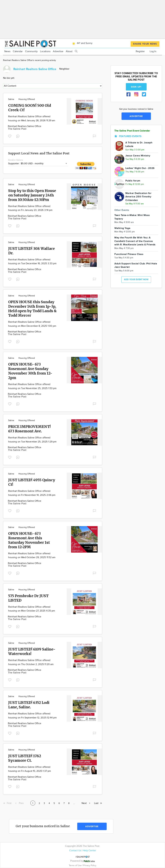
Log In (153, 51)
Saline (11, 99)
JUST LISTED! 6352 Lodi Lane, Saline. (29, 705)
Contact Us (75, 851)
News (7, 51)
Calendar (18, 51)
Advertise (58, 51)
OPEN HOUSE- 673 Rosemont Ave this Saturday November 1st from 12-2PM (29, 540)
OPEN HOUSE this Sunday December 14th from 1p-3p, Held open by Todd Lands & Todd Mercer (32, 309)
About (69, 51)
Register (140, 51)
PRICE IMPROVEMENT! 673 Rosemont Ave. (29, 429)
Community (31, 51)
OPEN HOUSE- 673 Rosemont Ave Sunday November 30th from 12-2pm (30, 371)
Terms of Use (76, 865)
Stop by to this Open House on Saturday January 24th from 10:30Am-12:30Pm (32, 195)
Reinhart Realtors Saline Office (25, 126)
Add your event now (136, 279)
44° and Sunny (82, 43)
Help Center (89, 851)
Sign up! (136, 87)
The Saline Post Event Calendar (132, 131)
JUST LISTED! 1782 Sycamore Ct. (25, 758)
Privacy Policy (90, 865)
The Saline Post (17, 129)
